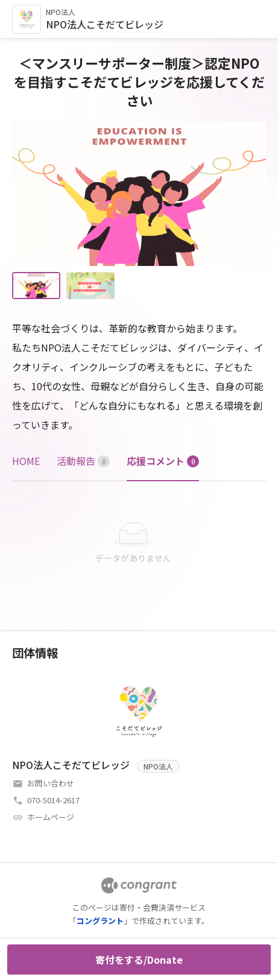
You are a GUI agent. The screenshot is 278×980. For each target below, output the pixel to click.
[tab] (26, 461)
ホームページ (51, 817)
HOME (26, 461)
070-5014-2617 (53, 800)
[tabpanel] (139, 543)
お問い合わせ (51, 783)
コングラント (100, 921)
